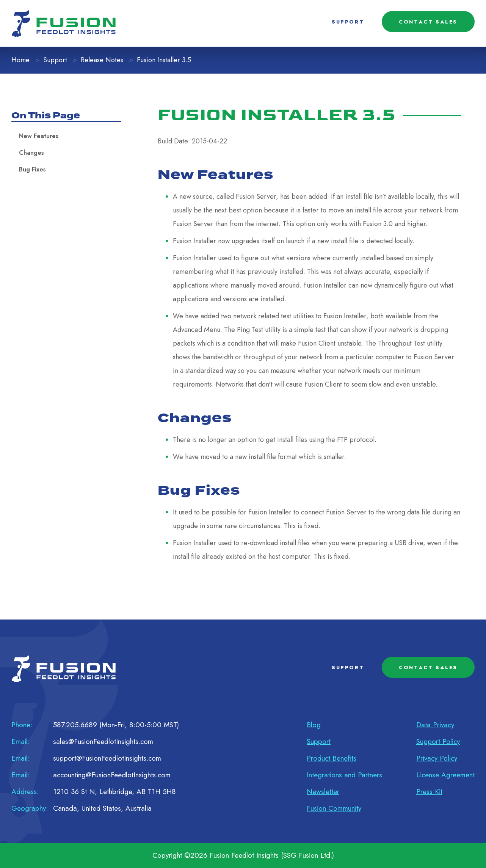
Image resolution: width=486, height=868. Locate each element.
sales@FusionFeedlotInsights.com (103, 741)
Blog (314, 725)
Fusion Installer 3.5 (164, 60)
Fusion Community (334, 808)
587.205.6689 (75, 725)
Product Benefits (332, 758)
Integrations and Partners (344, 775)
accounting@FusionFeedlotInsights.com (112, 775)
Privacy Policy (437, 758)
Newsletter (323, 792)
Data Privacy (435, 725)
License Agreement (445, 775)
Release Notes (102, 60)
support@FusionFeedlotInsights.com (107, 758)
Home (20, 60)
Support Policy (438, 741)
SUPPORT (348, 22)
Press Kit (429, 792)
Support (55, 60)
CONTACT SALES (428, 22)
